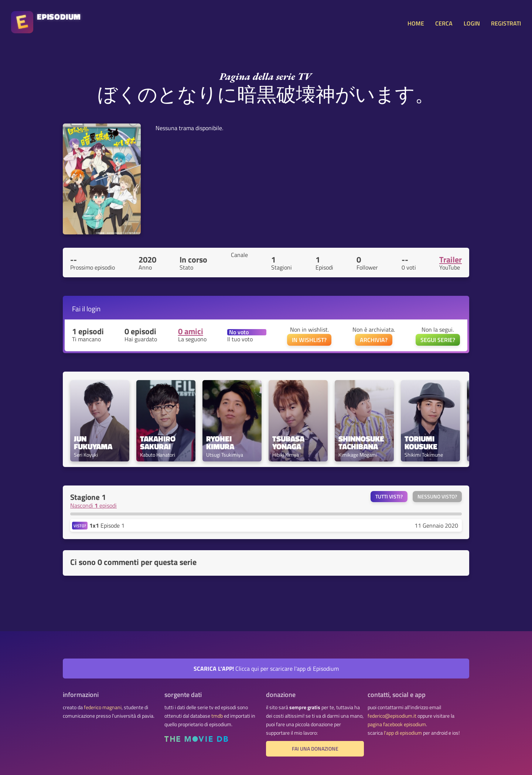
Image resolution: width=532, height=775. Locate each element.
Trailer (451, 260)
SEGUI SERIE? (438, 340)
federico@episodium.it (392, 716)
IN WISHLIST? (309, 340)
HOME (416, 23)
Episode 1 (107, 525)
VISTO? (80, 526)
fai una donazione (315, 749)
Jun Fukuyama (93, 443)
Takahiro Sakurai (159, 443)
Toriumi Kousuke (421, 443)
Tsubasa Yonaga (289, 443)
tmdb (217, 716)
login (93, 309)
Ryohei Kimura (220, 443)
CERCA (444, 23)
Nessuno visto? (437, 497)
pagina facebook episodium (397, 724)
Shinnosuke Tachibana (362, 443)
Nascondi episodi (93, 505)
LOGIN (472, 23)
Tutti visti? (389, 497)
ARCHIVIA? (374, 340)
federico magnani (103, 707)
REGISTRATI (506, 23)
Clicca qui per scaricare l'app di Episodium (266, 669)
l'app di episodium (403, 733)
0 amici (191, 331)
